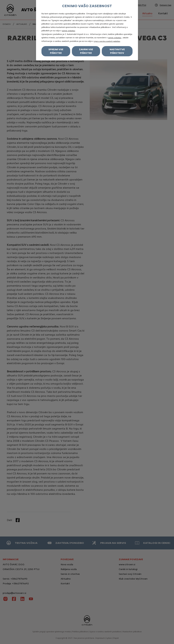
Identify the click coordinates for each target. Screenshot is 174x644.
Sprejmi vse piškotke (56, 51)
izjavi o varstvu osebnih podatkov (107, 41)
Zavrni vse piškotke (86, 51)
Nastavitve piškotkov (117, 51)
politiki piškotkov (68, 31)
